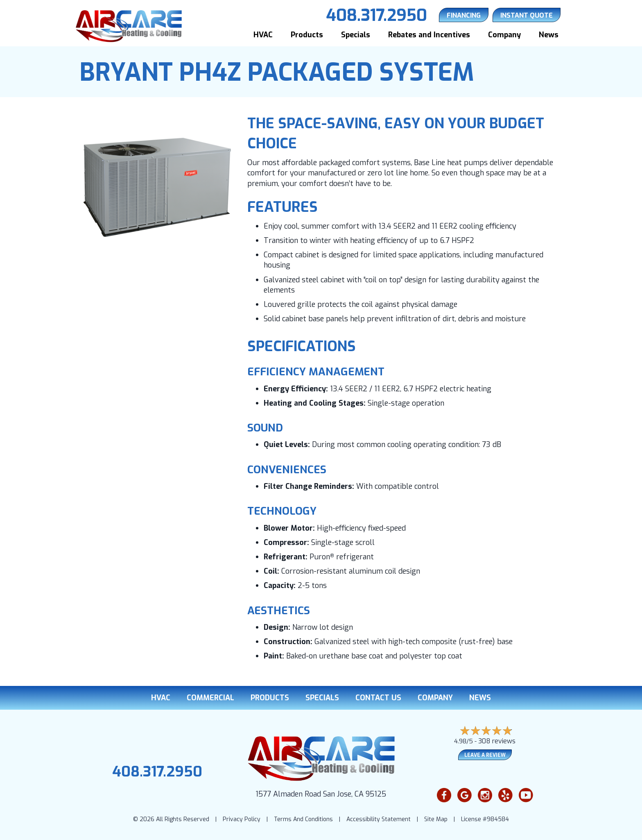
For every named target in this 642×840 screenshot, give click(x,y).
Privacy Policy (242, 819)
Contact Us (378, 698)
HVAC (263, 35)
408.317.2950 (157, 772)
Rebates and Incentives (429, 35)
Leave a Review (485, 755)
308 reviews (497, 741)
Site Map (436, 819)
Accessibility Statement (379, 819)
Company (504, 35)
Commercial (210, 698)
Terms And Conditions (303, 819)
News (549, 35)
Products (307, 35)
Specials (356, 35)
